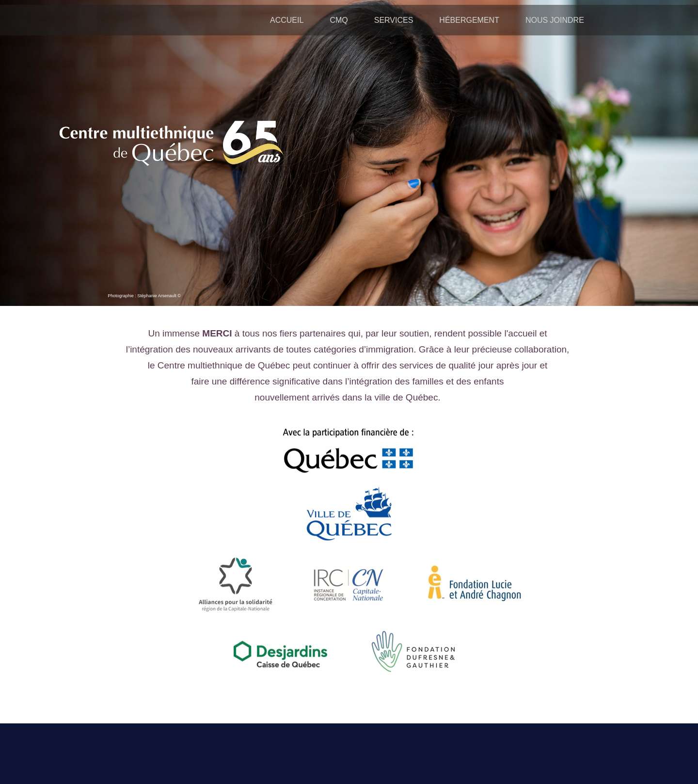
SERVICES (394, 20)
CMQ (339, 20)
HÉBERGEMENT (469, 20)
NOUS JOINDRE (555, 20)
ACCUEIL (287, 20)
